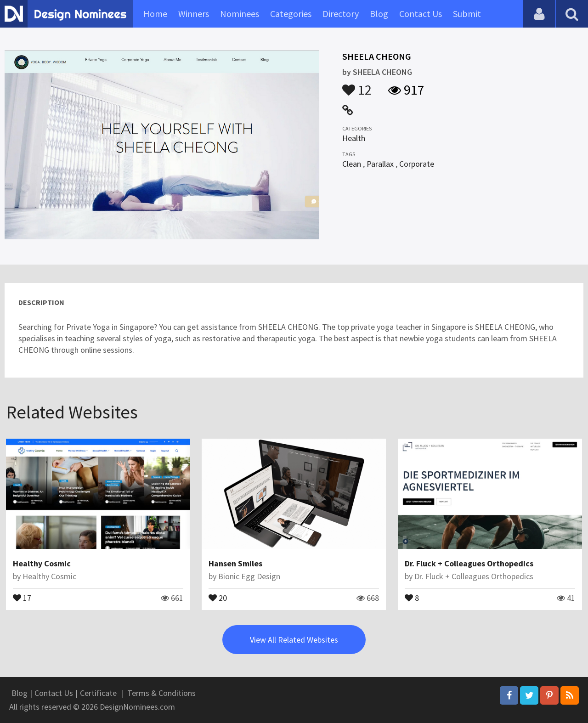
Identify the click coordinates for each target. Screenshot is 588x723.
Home (155, 14)
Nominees (240, 14)
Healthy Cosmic (42, 563)
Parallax (380, 164)
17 (22, 597)
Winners (194, 14)
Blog (379, 14)
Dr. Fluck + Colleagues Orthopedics (469, 563)
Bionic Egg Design (249, 576)
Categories (291, 14)
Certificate (98, 693)
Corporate (417, 164)
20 (218, 597)
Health (354, 138)
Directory (341, 14)
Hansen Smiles (235, 563)
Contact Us (421, 14)
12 (357, 85)
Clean (352, 164)
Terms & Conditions (161, 693)
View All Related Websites (294, 640)
